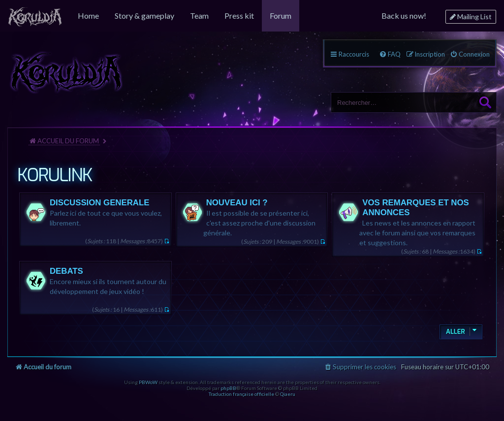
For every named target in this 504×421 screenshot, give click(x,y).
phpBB (228, 388)
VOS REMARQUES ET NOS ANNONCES (415, 208)
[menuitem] (35, 16)
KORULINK (55, 175)
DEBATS (66, 271)
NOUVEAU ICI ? (237, 203)
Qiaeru (288, 394)
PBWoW (148, 382)
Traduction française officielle (241, 394)
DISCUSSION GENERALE (99, 203)
